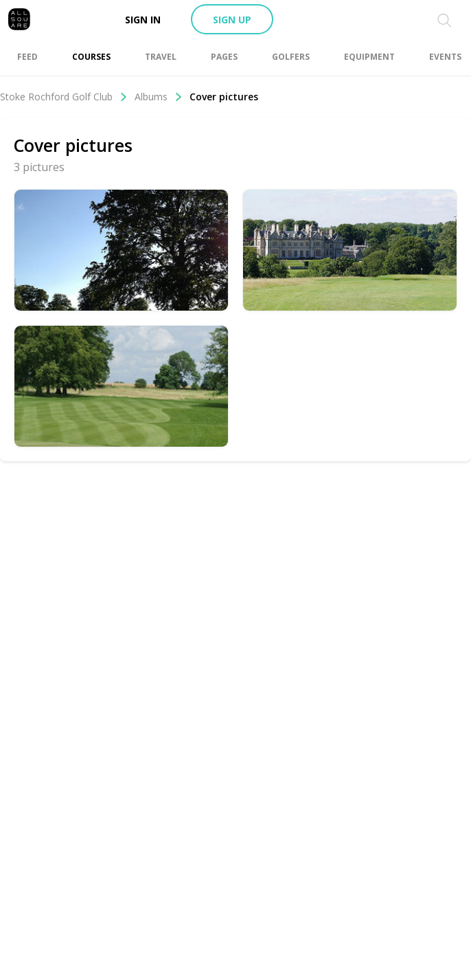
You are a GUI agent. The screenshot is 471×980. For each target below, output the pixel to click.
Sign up (232, 20)
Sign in (143, 20)
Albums (159, 97)
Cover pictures (224, 97)
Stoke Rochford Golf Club (64, 97)
